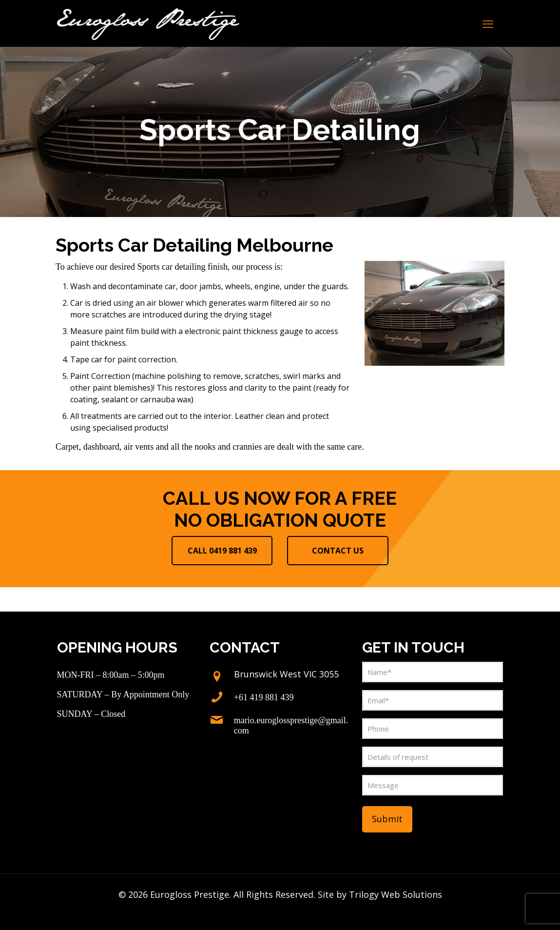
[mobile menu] (488, 23)
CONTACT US (338, 551)
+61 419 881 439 (264, 697)
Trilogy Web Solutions (396, 894)
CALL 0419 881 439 (222, 551)
